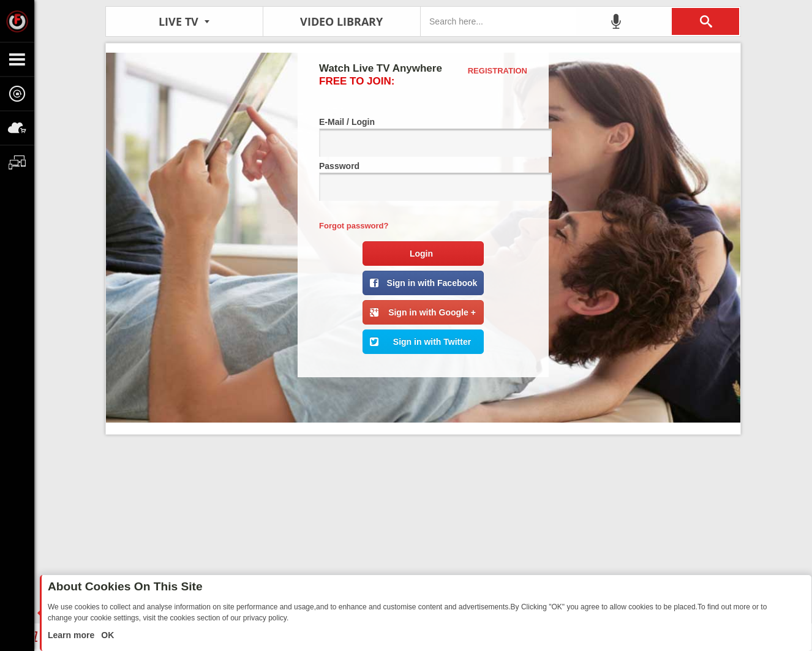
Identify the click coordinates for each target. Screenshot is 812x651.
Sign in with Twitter (432, 342)
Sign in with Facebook (432, 283)
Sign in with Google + (432, 312)
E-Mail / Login (423, 137)
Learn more (72, 635)
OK (106, 635)
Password (423, 181)
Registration (498, 71)
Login (421, 254)
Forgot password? (354, 226)
